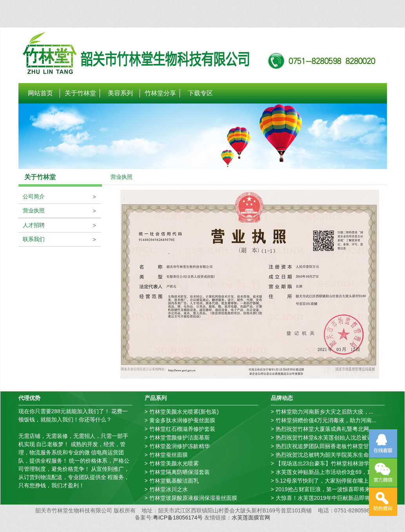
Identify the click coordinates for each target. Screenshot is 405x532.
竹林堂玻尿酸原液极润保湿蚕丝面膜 (193, 498)
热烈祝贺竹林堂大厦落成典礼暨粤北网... (325, 429)
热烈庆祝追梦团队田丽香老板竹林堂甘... (325, 446)
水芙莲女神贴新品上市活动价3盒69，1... (325, 472)
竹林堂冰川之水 (169, 489)
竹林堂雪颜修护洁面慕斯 (180, 438)
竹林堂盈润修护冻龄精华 (180, 446)
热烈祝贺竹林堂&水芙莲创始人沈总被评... (326, 438)
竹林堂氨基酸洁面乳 (174, 481)
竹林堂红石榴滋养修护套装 (182, 429)
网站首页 (40, 93)
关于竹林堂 (80, 93)
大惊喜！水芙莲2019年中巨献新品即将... (325, 498)
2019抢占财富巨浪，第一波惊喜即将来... (325, 489)
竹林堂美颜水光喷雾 (174, 463)
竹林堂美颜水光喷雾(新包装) (184, 412)
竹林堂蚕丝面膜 (169, 455)
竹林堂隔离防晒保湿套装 (180, 472)
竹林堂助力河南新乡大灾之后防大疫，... (325, 412)
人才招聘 (32, 225)
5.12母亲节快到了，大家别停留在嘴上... (324, 481)
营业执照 (32, 211)
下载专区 (200, 93)
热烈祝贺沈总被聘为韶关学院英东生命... (325, 455)
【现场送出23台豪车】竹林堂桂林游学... (325, 463)
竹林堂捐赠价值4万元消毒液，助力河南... (326, 420)
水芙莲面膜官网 (251, 517)
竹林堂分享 (160, 93)
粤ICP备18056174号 (178, 517)
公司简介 (32, 196)
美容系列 (120, 93)
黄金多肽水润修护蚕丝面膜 (182, 420)
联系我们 (32, 239)
